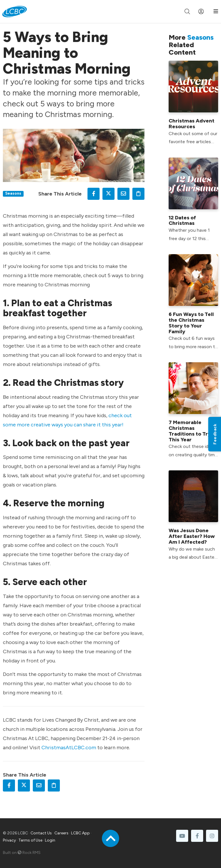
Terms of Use (30, 840)
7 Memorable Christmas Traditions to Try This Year (190, 431)
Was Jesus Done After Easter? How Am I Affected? (192, 536)
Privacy (9, 840)
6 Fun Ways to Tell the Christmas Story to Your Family (191, 323)
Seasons (13, 193)
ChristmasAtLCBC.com (69, 748)
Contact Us (41, 833)
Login (50, 840)
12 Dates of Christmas (182, 221)
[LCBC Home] (15, 12)
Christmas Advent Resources (192, 124)
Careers (61, 833)
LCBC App (80, 833)
